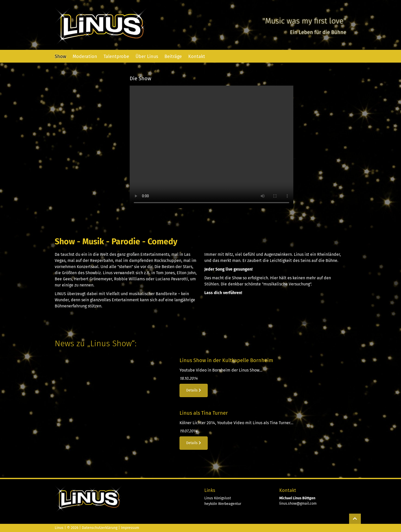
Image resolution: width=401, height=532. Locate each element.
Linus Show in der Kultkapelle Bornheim (226, 360)
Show (60, 56)
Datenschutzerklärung (100, 528)
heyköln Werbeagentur (223, 504)
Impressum (130, 528)
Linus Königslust (218, 498)
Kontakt (197, 56)
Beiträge (173, 56)
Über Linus (147, 56)
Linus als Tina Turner (204, 413)
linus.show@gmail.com (298, 504)
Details (194, 390)
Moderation (85, 56)
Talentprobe (116, 56)
